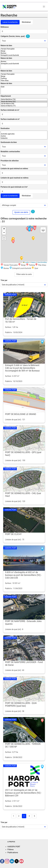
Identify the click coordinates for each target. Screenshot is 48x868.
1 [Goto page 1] (14, 816)
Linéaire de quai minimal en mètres (14, 169)
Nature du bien (6, 46)
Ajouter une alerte (21, 212)
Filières (11, 849)
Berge (24, 51)
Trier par (4, 280)
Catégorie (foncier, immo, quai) (16, 36)
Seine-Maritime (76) (24, 99)
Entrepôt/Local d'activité (24, 55)
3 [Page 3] (24, 816)
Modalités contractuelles (10, 152)
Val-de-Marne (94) (24, 104)
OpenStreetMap (42, 262)
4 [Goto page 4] (29, 816)
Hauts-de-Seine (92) (24, 102)
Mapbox (34, 262)
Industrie (24, 138)
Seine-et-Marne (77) (24, 106)
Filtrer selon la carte (24, 274)
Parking (24, 78)
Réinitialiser (26, 22)
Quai (24, 87)
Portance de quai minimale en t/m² (14, 187)
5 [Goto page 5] (34, 816)
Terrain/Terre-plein (24, 49)
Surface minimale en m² (10, 110)
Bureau (24, 53)
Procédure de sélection (10, 161)
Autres (24, 136)
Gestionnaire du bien (9, 142)
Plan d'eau (24, 81)
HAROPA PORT (14, 847)
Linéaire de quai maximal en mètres (15, 178)
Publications (13, 852)
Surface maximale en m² (10, 119)
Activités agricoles (24, 134)
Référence (5, 27)
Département (6, 96)
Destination (5, 128)
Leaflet (26, 262)
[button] (13, 242)
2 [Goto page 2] (19, 816)
